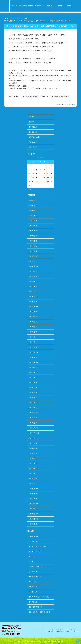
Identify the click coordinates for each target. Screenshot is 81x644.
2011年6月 (32, 458)
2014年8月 (32, 317)
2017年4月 (32, 246)
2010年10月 (32, 499)
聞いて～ (31, 592)
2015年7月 (32, 276)
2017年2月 (32, 256)
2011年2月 (32, 479)
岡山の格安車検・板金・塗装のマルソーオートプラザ (37, 641)
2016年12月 (32, 266)
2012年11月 (32, 382)
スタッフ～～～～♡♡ (36, 546)
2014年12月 (32, 307)
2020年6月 (32, 211)
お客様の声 (32, 536)
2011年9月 (32, 443)
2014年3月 (32, 342)
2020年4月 (32, 221)
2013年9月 (32, 367)
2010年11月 (32, 494)
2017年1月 (32, 261)
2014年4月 (32, 337)
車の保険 (31, 602)
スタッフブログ (33, 551)
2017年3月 (32, 251)
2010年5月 (32, 524)
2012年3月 (32, 413)
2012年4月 (32, 408)
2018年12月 (32, 226)
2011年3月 (32, 473)
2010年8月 (32, 509)
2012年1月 (32, 423)
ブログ (17, 19)
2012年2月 (32, 418)
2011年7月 (32, 453)
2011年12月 (32, 428)
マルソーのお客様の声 (36, 567)
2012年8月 (32, 388)
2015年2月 (32, 297)
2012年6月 (32, 398)
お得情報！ (32, 541)
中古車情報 (32, 572)
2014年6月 (32, 327)
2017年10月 (32, 231)
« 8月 (29, 190)
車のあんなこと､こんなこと (37, 597)
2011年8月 (32, 448)
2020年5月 (32, 216)
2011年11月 (32, 433)
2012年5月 (32, 403)
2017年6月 (32, 236)
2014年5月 (32, 332)
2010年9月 (32, 504)
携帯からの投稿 (33, 577)
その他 (31, 556)
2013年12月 (32, 352)
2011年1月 (32, 484)
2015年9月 (32, 271)
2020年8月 (32, 201)
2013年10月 (32, 362)
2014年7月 (32, 322)
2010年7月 (32, 514)
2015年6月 (32, 281)
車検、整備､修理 (34, 607)
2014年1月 (32, 347)
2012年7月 (32, 393)
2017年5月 (32, 241)
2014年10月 (32, 312)
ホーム (9, 19)
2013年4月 (32, 377)
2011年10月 (32, 438)
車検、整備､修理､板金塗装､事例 (39, 612)
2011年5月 (32, 463)
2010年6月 (32, 519)
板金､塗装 (32, 587)
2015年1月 (32, 302)
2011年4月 (32, 468)
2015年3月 (32, 292)
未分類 (25, 19)
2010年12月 (32, 489)
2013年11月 (32, 357)
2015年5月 (32, 286)
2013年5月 (32, 372)
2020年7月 (32, 206)
